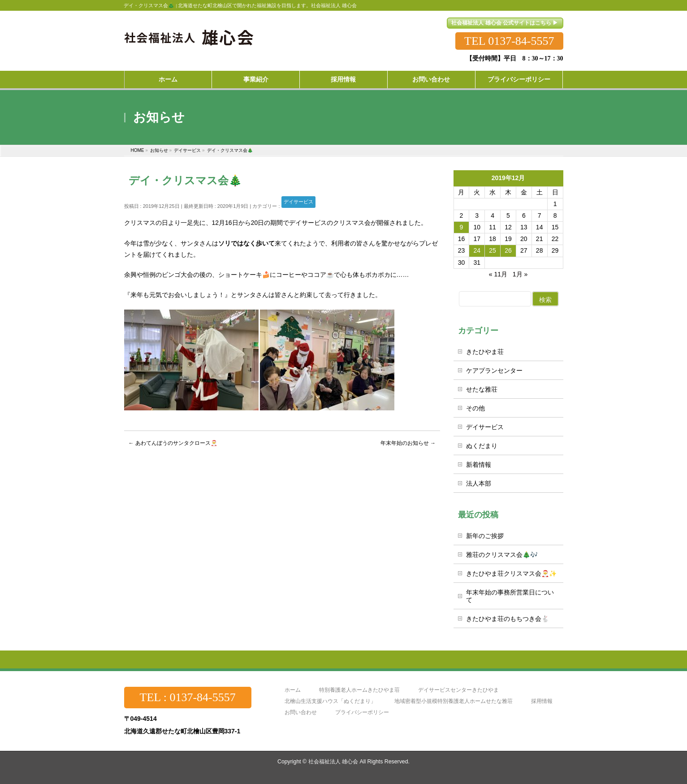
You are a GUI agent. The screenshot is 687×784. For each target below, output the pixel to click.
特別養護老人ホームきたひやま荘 (359, 690)
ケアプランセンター (494, 370)
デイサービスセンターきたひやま (458, 690)
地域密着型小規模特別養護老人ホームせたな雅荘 (454, 701)
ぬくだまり (482, 446)
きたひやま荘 (485, 352)
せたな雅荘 (482, 389)
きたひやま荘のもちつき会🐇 (508, 619)
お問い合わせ (301, 713)
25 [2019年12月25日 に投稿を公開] (493, 250)
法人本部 (479, 483)
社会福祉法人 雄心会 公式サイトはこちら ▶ (505, 23)
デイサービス (298, 202)
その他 (475, 408)
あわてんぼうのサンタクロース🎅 (173, 443)
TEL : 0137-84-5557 (188, 697)
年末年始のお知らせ (408, 443)
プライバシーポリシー (362, 713)
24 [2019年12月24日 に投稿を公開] (477, 250)
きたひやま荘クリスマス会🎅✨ (511, 573)
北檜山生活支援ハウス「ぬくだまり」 (330, 701)
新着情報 (479, 465)
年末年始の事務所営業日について (510, 596)
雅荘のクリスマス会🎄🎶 (502, 555)
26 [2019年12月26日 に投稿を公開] (508, 250)
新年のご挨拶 (485, 536)
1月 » (520, 274)
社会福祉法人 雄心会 (333, 762)
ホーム (293, 690)
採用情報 (542, 701)
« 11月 (498, 274)
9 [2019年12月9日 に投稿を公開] (462, 227)
